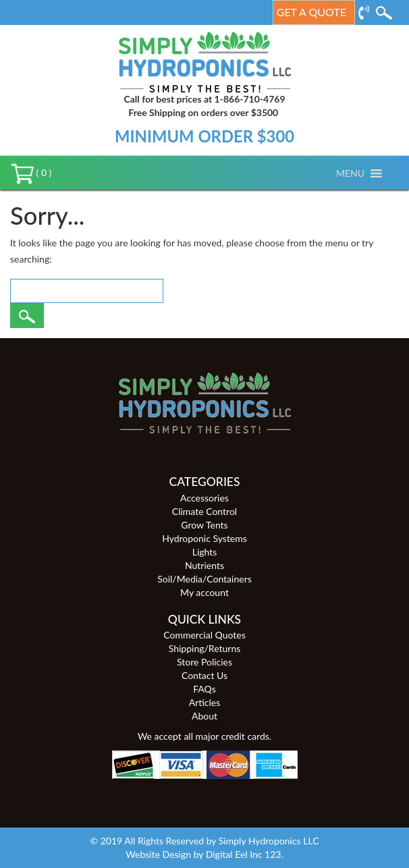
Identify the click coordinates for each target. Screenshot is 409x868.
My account (204, 592)
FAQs (204, 689)
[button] (350, 173)
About (204, 716)
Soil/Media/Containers (204, 579)
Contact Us (204, 675)
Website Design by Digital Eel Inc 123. (204, 854)
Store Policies (204, 662)
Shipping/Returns (205, 648)
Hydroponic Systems (204, 538)
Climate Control (204, 511)
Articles (205, 702)
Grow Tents (204, 525)
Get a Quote (311, 12)
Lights (205, 552)
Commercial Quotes (204, 635)
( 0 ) (31, 172)
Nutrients (204, 565)
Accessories (204, 498)
